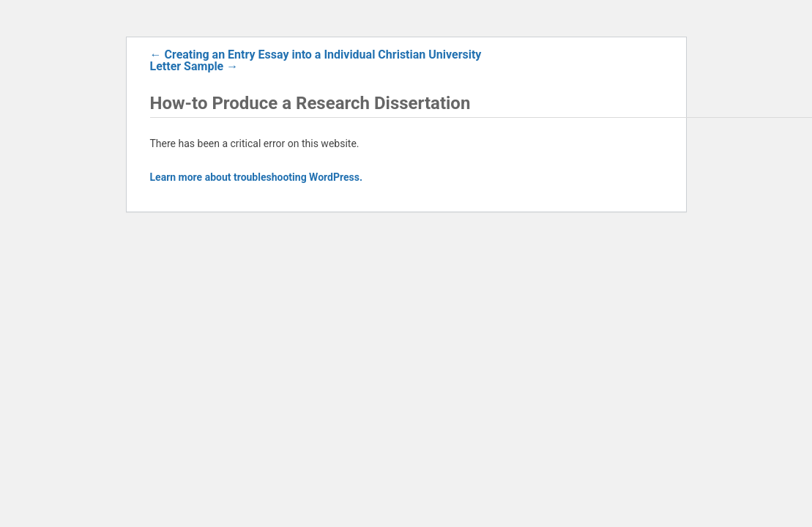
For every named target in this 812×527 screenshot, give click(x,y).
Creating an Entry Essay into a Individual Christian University (316, 55)
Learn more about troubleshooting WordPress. (256, 177)
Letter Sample (194, 66)
